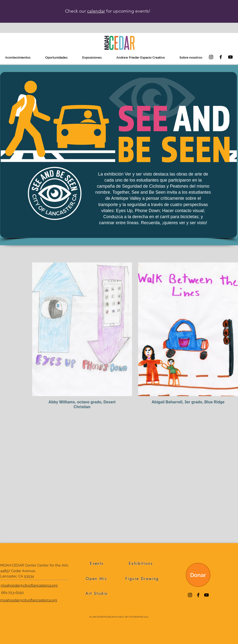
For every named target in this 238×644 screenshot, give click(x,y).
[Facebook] (221, 57)
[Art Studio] (97, 593)
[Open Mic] (96, 579)
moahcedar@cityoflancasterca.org (29, 585)
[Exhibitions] (141, 563)
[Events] (97, 563)
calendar (96, 11)
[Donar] (198, 575)
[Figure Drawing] (142, 579)
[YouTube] (230, 57)
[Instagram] (211, 57)
